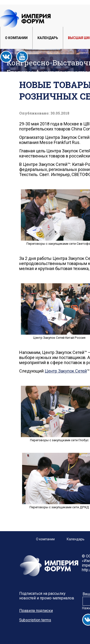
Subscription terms (35, 620)
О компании (16, 38)
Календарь (48, 38)
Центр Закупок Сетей (66, 371)
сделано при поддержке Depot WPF (32, 642)
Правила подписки (36, 611)
